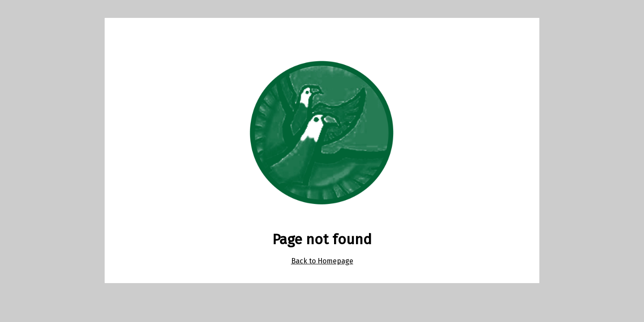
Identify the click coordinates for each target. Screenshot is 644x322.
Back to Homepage (322, 261)
